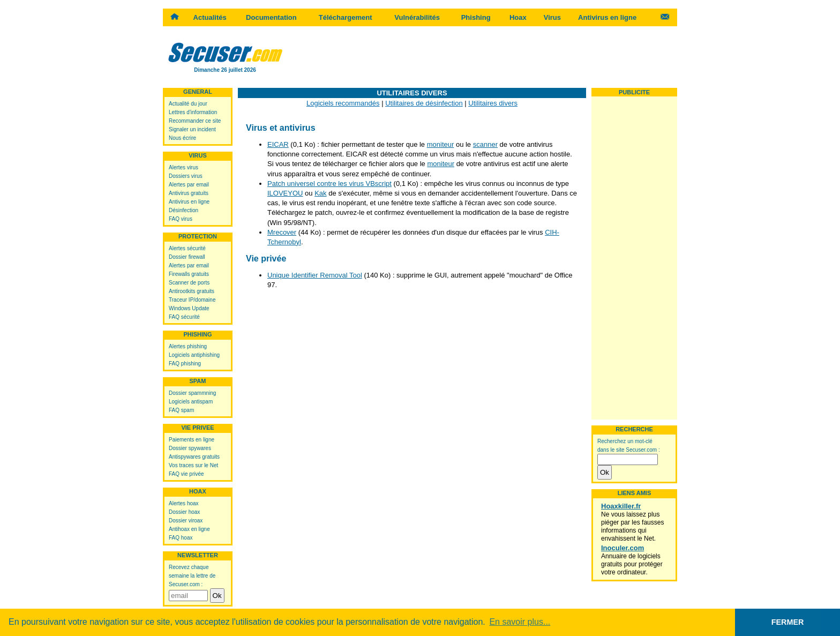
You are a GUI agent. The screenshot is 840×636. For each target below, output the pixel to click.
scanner (485, 144)
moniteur (441, 144)
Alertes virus (183, 167)
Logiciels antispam (191, 402)
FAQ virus (181, 219)
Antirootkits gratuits (192, 291)
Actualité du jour (188, 104)
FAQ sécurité (184, 317)
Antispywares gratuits (194, 457)
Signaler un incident (192, 129)
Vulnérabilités (417, 17)
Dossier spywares (190, 448)
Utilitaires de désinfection (424, 103)
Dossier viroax (186, 521)
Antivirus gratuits (189, 193)
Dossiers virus (186, 176)
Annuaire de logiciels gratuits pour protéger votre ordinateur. (632, 564)
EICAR (278, 144)
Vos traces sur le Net (193, 465)
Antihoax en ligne (189, 529)
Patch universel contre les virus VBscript (329, 184)
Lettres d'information (193, 112)
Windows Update (189, 308)
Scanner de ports (189, 283)
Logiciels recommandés (343, 103)
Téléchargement (346, 17)
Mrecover (282, 232)
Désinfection (183, 210)
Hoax (518, 17)
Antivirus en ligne (607, 17)
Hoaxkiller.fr (621, 506)
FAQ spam (181, 410)
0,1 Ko (406, 184)
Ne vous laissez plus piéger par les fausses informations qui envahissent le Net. (632, 526)
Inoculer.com (622, 548)
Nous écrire (182, 138)
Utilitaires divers (493, 103)
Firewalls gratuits (189, 274)
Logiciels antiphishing (194, 355)
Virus (552, 17)
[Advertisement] (482, 56)
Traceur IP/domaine (192, 300)
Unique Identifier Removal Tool (315, 275)
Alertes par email (189, 185)
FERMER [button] (788, 622)
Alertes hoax (184, 503)
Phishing (476, 17)
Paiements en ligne (192, 440)
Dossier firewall (187, 257)
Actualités (210, 17)
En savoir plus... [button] (520, 622)
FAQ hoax (181, 538)
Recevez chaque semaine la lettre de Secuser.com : (192, 576)
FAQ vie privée (186, 474)
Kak (320, 193)
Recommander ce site (195, 121)
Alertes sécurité (187, 248)
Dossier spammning (192, 393)
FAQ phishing (185, 364)
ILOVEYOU (285, 193)
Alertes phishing (188, 346)
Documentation (271, 17)
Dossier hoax (184, 512)
